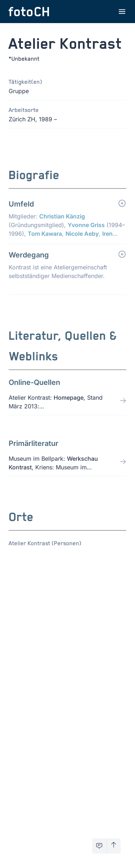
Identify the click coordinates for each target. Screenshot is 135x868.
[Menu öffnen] (122, 12)
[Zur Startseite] (29, 12)
